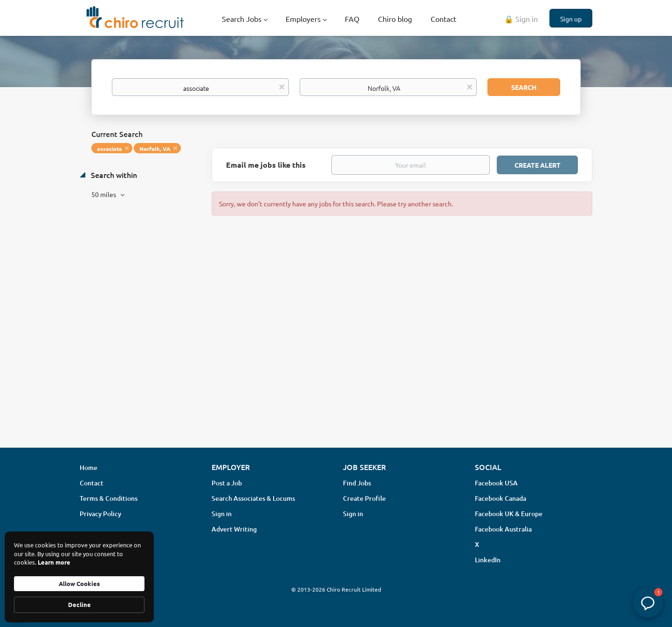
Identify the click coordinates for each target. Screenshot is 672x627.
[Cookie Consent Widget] (79, 577)
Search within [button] (113, 175)
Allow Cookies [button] (79, 583)
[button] (648, 603)
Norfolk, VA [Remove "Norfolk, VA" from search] (155, 149)
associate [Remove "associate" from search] (110, 149)
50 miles (104, 194)
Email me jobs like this (266, 165)
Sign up (571, 19)
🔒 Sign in (521, 19)
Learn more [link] (54, 562)
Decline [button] (79, 604)
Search (524, 87)
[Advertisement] (336, 367)
